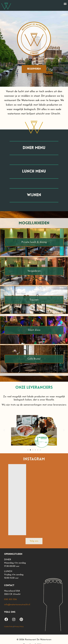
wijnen (34, 195)
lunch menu (34, 171)
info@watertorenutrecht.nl (17, 605)
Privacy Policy (19, 627)
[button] (65, 4)
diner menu (34, 148)
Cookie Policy (9, 627)
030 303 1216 (10, 599)
